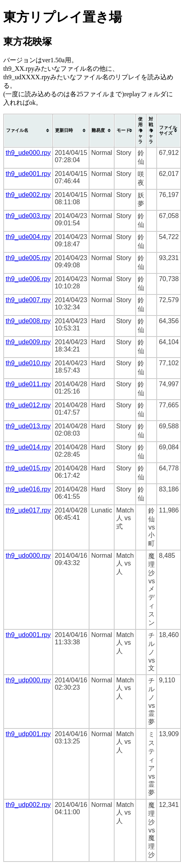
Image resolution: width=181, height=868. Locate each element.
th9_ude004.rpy (28, 237)
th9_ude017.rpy (28, 510)
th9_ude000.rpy (28, 153)
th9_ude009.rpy (28, 342)
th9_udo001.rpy (28, 635)
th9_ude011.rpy (28, 384)
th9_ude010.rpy (28, 363)
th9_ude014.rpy (28, 447)
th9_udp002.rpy (28, 805)
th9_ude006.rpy (28, 279)
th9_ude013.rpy (28, 426)
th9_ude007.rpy (28, 300)
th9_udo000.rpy (28, 556)
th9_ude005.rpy (28, 258)
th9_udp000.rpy (28, 680)
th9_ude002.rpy (28, 195)
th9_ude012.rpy (28, 405)
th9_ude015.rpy (28, 468)
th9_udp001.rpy (28, 734)
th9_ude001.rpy (28, 174)
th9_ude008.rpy (28, 321)
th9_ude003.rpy (28, 216)
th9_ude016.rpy (28, 489)
